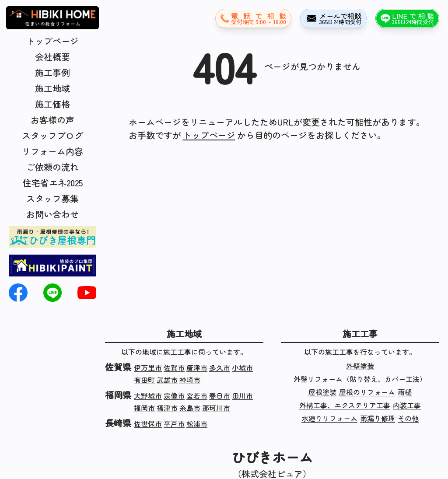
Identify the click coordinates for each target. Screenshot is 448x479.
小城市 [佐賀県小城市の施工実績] (242, 367)
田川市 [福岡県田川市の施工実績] (242, 395)
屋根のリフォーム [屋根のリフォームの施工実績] (367, 392)
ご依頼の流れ (52, 167)
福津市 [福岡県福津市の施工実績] (167, 408)
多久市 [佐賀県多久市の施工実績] (220, 367)
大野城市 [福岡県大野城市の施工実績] (148, 395)
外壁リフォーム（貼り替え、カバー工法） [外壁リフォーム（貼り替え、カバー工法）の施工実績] (360, 379)
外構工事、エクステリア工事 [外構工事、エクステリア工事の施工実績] (345, 405)
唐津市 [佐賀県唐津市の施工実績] (197, 367)
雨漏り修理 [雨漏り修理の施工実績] (378, 418)
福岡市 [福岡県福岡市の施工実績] (144, 408)
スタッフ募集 (52, 198)
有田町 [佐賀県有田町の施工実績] (144, 380)
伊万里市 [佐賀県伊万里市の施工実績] (148, 367)
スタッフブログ (52, 135)
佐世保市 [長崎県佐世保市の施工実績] (148, 423)
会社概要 (52, 57)
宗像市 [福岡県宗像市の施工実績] (174, 395)
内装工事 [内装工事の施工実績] (407, 405)
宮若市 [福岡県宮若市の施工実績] (197, 395)
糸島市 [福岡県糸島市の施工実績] (190, 408)
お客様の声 (52, 120)
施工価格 (52, 104)
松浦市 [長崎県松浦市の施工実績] (197, 423)
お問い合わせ (52, 214)
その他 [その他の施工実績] (408, 418)
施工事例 (52, 72)
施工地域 (52, 88)
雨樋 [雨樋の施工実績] (405, 392)
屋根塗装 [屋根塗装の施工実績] (322, 392)
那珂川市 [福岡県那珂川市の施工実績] (216, 408)
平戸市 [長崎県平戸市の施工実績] (174, 423)
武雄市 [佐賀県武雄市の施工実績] (167, 380)
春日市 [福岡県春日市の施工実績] (220, 395)
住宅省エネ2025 (53, 183)
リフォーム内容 (52, 151)
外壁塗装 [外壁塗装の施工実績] (360, 366)
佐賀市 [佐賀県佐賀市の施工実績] (174, 367)
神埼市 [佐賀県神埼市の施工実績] (190, 380)
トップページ (52, 41)
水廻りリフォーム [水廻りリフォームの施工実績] (329, 418)
